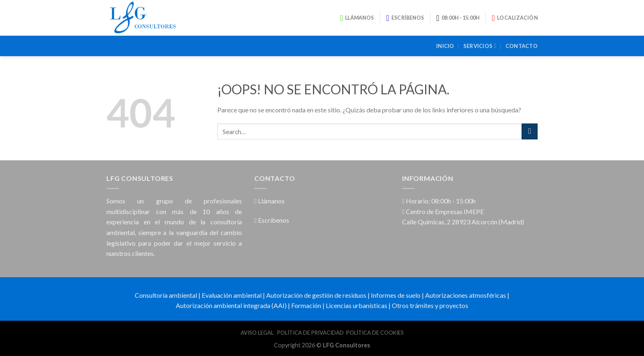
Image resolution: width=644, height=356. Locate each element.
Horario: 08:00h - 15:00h (439, 201)
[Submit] (530, 131)
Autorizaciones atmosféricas (466, 295)
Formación (306, 305)
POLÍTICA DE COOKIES (375, 333)
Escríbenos (272, 220)
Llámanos (269, 201)
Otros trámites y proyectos (430, 305)
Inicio (445, 46)
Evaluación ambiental (232, 295)
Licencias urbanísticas (356, 305)
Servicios (480, 46)
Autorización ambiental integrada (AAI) (231, 305)
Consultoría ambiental (166, 295)
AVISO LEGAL (258, 333)
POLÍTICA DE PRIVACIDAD (310, 333)
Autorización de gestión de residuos (316, 295)
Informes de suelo (396, 295)
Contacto (522, 46)
